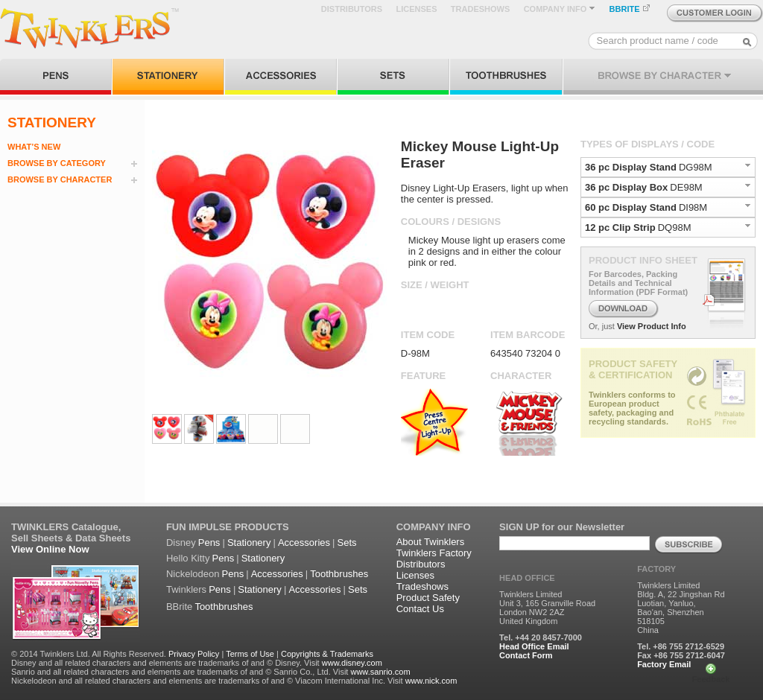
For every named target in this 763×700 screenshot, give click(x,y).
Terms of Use (250, 654)
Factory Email (664, 664)
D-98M (415, 353)
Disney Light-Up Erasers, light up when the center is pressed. (485, 194)
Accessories (304, 542)
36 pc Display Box (626, 187)
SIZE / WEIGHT (435, 285)
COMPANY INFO (560, 9)
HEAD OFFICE (527, 578)
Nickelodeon (193, 574)
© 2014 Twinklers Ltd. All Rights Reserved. (89, 654)
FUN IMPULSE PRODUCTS (228, 527)
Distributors (421, 564)
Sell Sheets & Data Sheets (71, 538)
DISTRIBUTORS (352, 9)
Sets (347, 542)
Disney (181, 542)
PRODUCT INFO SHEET (643, 260)
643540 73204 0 (525, 353)
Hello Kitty (188, 558)
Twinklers (186, 589)
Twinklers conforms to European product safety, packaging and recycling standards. (632, 408)
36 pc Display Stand (631, 167)
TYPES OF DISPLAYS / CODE (648, 144)
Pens (209, 542)
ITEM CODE (428, 335)
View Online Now (50, 549)
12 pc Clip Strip (620, 227)
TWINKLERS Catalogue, (66, 527)
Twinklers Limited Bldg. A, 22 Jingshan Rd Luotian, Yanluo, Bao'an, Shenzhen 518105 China (681, 608)
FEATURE (423, 376)
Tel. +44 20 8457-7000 (541, 637)
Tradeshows (422, 586)
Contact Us (420, 609)
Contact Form (526, 655)
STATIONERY (52, 122)
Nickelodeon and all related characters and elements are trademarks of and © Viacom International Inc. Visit (207, 681)
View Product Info (652, 326)
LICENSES (416, 9)
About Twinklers (431, 542)
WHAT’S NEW (34, 147)
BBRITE (630, 9)
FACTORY (656, 569)
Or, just (602, 326)
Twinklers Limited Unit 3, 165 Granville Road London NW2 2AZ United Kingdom (547, 608)
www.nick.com (431, 681)
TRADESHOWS (480, 9)
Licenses (415, 575)
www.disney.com (352, 663)
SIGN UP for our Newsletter (562, 527)
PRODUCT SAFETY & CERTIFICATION (633, 369)
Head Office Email (534, 646)
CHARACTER (521, 376)
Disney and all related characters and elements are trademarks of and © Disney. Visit (165, 663)
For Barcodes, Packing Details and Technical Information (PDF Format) (638, 283)
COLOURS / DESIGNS (451, 222)
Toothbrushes (339, 574)
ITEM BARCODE (528, 335)
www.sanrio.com (380, 672)
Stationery (249, 542)
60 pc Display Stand (631, 207)
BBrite (179, 607)
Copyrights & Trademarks (327, 654)
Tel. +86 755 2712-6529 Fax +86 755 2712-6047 (681, 651)
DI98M (693, 207)
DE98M (686, 187)
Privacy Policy (194, 654)
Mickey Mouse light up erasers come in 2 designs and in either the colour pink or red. (487, 251)
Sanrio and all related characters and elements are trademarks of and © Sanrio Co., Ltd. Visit (180, 672)
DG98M (696, 167)
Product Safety (428, 598)
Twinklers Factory (434, 553)
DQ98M (675, 227)
